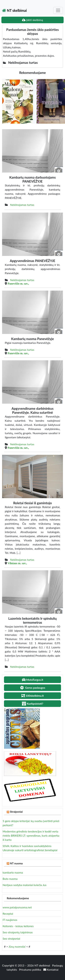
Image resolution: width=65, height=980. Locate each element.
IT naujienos (10, 920)
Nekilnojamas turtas (22, 205)
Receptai (8, 914)
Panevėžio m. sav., (18, 283)
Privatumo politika (31, 970)
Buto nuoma (10, 879)
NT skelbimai (14, 10)
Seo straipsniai (11, 938)
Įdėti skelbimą (32, 20)
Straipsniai (16, 812)
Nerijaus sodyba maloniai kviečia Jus (25, 885)
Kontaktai (51, 970)
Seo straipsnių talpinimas (18, 932)
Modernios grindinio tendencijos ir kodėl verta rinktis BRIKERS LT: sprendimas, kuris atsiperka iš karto (31, 835)
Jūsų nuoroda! (17, 946)
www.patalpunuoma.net (17, 907)
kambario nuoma (13, 872)
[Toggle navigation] (58, 10)
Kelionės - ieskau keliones (18, 926)
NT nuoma (16, 863)
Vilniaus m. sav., (17, 563)
